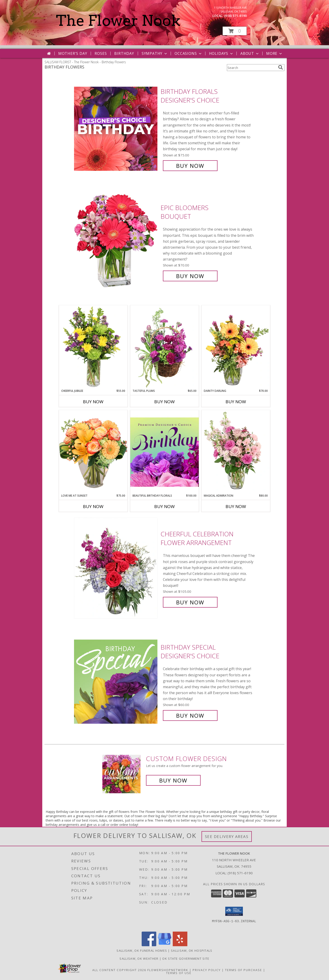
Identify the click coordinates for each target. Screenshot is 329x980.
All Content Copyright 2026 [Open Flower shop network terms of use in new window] (119, 970)
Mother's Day (73, 53)
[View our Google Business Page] (164, 945)
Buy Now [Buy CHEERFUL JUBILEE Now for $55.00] (93, 402)
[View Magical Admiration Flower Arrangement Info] (236, 452)
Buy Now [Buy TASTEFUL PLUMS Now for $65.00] (164, 402)
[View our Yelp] (180, 945)
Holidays (221, 53)
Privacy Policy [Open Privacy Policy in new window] (207, 970)
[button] (235, 31)
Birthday (124, 53)
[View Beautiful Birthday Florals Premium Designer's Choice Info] (164, 452)
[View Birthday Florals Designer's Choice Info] (116, 129)
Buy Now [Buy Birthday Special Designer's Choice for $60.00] (190, 715)
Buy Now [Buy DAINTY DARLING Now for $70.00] (236, 402)
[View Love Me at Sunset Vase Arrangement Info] (93, 452)
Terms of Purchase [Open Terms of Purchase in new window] (244, 970)
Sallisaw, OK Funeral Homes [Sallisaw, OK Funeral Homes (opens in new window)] (142, 951)
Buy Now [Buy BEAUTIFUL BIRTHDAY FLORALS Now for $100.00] (164, 506)
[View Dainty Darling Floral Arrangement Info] (236, 347)
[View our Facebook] (149, 945)
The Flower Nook (118, 21)
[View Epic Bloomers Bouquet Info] (116, 242)
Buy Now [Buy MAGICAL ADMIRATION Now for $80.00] (236, 506)
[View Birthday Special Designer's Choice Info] (116, 681)
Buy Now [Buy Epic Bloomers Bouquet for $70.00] (190, 276)
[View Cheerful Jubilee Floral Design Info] (93, 347)
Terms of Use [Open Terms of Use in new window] (179, 973)
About (250, 53)
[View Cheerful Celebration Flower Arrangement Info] (116, 568)
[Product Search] (252, 68)
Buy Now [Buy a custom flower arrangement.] (173, 780)
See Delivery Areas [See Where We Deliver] (227, 836)
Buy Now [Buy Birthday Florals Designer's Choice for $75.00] (190, 166)
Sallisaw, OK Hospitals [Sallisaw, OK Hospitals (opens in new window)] (192, 951)
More (275, 53)
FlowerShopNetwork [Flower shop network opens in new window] (168, 970)
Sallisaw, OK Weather (139, 959)
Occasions (188, 53)
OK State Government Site (186, 959)
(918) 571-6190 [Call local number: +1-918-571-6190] (235, 16)
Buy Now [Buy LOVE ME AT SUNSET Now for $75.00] (93, 506)
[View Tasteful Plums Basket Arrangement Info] (164, 347)
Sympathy (155, 53)
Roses (101, 53)
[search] (281, 67)
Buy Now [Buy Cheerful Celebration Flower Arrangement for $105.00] (190, 602)
